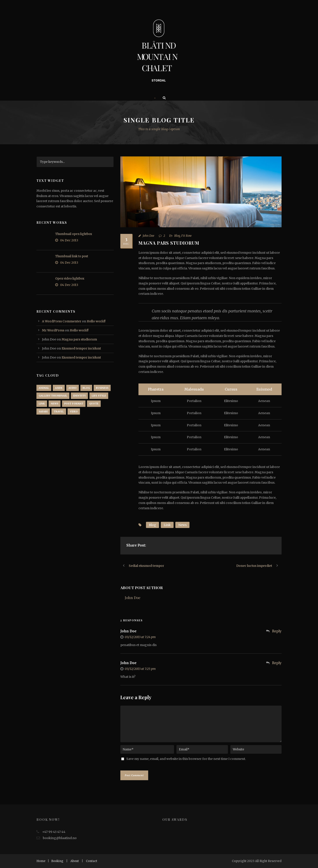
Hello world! (96, 321)
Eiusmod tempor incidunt (81, 348)
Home (41, 861)
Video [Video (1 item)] (74, 411)
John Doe (149, 236)
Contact (92, 861)
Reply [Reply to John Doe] (277, 631)
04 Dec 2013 (69, 240)
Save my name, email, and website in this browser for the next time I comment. (186, 759)
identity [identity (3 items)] (79, 396)
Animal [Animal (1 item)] (44, 388)
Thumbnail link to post (72, 256)
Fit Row (186, 236)
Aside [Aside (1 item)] (59, 388)
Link (167, 525)
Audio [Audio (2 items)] (73, 388)
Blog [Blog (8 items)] (86, 388)
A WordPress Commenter (62, 321)
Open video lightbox (70, 279)
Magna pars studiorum (79, 339)
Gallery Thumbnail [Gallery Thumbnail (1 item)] (53, 396)
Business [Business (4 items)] (102, 388)
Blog (177, 236)
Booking (57, 861)
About (75, 861)
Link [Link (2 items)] (42, 404)
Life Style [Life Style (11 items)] (99, 396)
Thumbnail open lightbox (74, 234)
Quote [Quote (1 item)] (94, 404)
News (182, 525)
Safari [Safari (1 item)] (43, 411)
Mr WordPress (53, 330)
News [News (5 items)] (55, 404)
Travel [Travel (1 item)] (59, 411)
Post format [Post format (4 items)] (74, 404)
